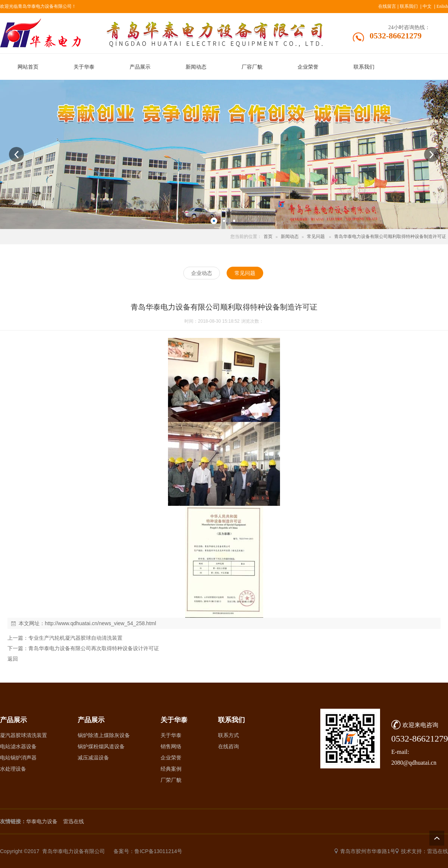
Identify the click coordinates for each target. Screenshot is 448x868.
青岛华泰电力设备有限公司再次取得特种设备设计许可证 (94, 648)
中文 (427, 6)
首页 (268, 236)
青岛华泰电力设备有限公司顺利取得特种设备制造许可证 (390, 236)
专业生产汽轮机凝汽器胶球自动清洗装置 (75, 638)
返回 (13, 659)
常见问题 (316, 236)
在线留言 (387, 6)
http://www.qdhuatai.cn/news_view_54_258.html (100, 623)
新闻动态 (290, 236)
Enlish (442, 6)
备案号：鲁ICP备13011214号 (148, 851)
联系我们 (409, 6)
